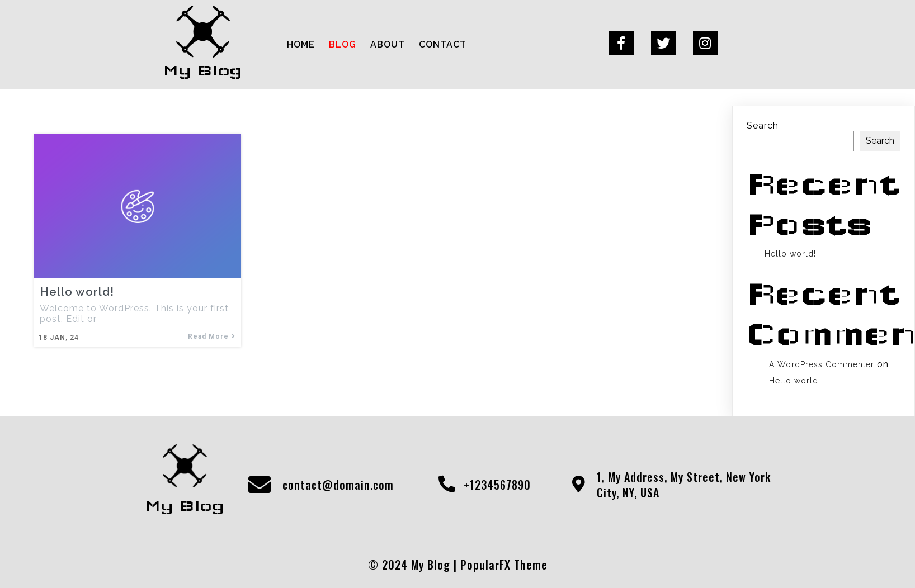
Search (763, 125)
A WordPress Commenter (822, 364)
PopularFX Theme (504, 565)
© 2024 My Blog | (414, 565)
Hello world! (790, 254)
